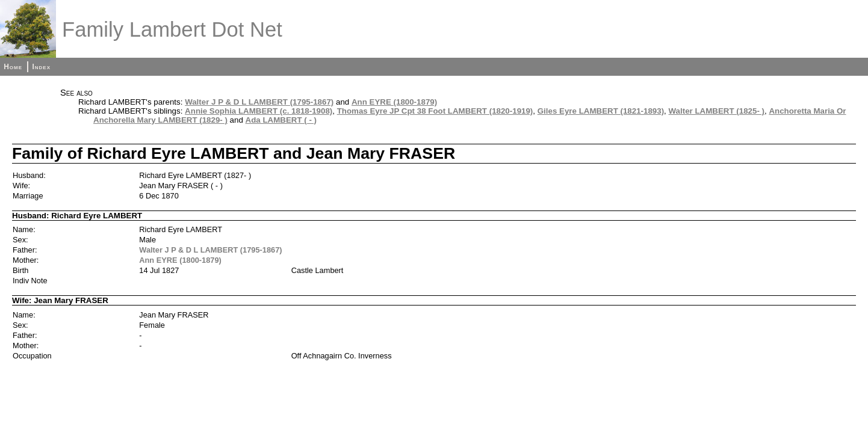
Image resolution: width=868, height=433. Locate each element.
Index (41, 67)
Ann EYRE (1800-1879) (394, 102)
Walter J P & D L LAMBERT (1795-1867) (259, 102)
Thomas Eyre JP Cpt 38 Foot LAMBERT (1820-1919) (435, 111)
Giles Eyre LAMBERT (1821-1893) (601, 111)
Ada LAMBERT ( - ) (281, 120)
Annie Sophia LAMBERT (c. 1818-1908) (259, 111)
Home (13, 67)
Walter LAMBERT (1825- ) (717, 111)
